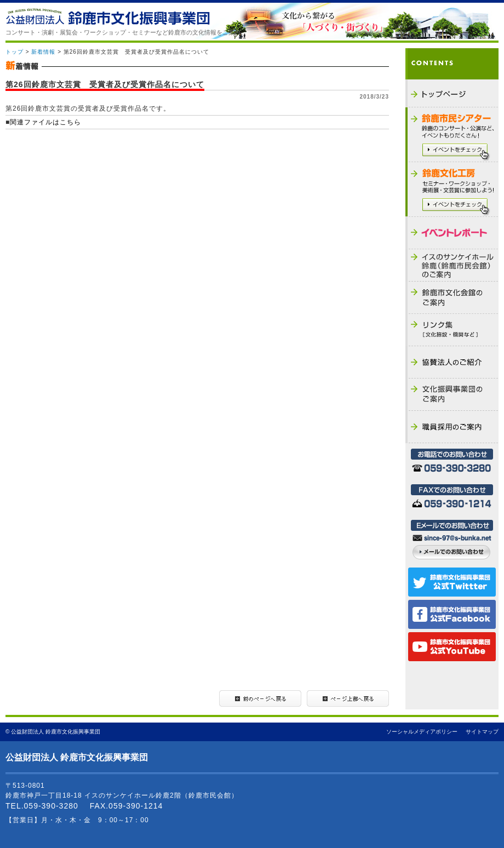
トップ (15, 52)
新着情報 (43, 52)
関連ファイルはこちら (45, 122)
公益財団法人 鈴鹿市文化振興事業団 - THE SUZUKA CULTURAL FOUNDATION (108, 17)
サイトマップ (482, 732)
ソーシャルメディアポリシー (422, 732)
